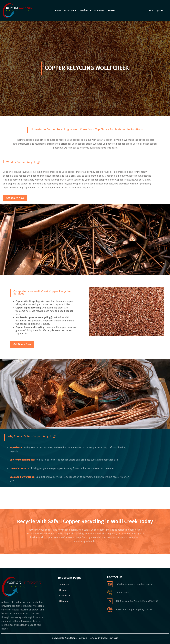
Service (63, 590)
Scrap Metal (70, 10)
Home (58, 10)
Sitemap (64, 601)
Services (85, 11)
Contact (111, 10)
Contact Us (65, 596)
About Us (99, 10)
